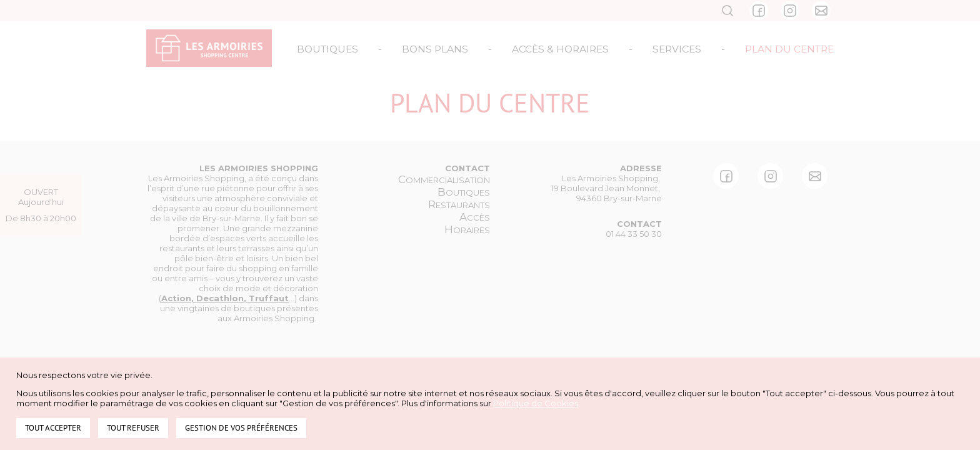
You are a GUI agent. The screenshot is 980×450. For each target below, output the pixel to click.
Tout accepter (53, 428)
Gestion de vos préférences (241, 428)
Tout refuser (133, 428)
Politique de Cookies (536, 403)
